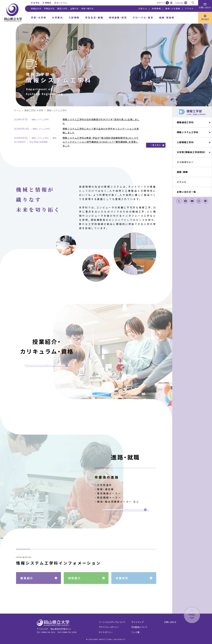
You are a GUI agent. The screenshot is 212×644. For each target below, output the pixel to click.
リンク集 (135, 632)
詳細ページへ (47, 364)
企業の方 (74, 8)
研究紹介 (74, 578)
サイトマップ (138, 622)
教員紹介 (27, 578)
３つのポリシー (185, 162)
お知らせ (143, 8)
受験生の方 (36, 8)
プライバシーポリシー (109, 627)
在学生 (36, 3)
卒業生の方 (49, 8)
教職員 (48, 3)
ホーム (17, 110)
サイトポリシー (106, 632)
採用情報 (156, 8)
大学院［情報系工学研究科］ (191, 152)
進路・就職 (182, 172)
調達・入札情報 (173, 8)
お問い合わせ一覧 (186, 192)
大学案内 (57, 17)
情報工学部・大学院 (34, 110)
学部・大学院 (39, 17)
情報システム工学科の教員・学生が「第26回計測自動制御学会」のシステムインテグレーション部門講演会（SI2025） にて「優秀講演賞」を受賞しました (101, 142)
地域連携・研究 (118, 17)
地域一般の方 (87, 8)
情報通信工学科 (185, 122)
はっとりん (62, 3)
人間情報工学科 (185, 142)
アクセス (189, 8)
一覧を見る (156, 145)
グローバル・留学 (143, 17)
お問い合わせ (170, 622)
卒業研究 (122, 578)
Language (179, 3)
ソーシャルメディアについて (112, 622)
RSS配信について (139, 627)
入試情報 (74, 17)
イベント (182, 182)
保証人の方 (62, 8)
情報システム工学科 (188, 132)
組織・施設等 (167, 17)
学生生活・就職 (94, 17)
